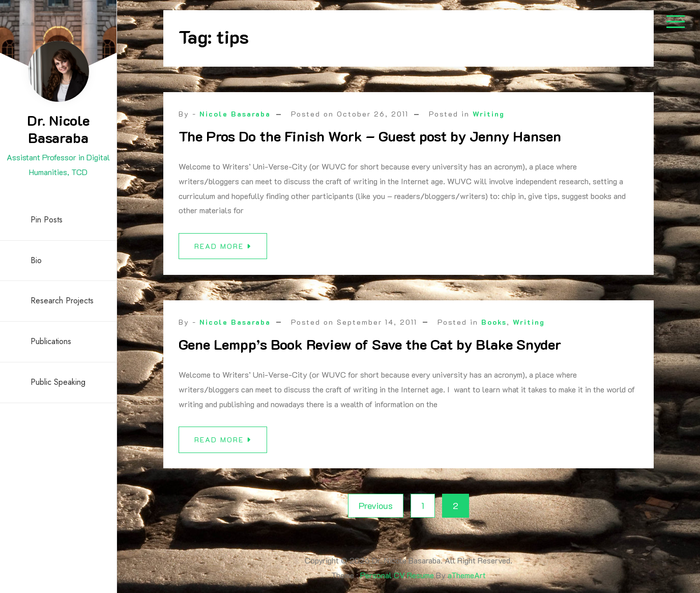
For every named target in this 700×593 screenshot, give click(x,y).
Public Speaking (58, 382)
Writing (489, 114)
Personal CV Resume (397, 575)
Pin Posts (47, 220)
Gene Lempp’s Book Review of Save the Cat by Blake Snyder (370, 344)
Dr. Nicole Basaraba (58, 129)
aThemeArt (467, 575)
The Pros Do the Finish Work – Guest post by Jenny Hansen (370, 136)
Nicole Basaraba (235, 114)
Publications (51, 341)
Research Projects (62, 301)
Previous (376, 505)
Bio (36, 260)
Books (494, 322)
